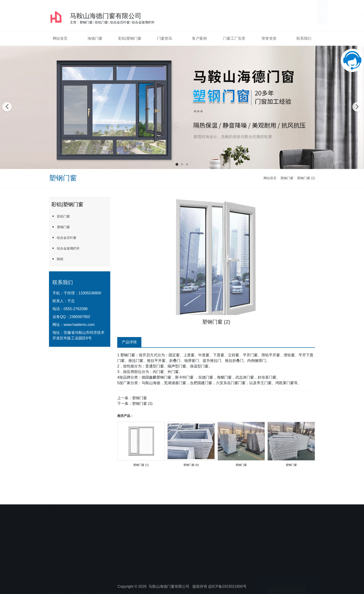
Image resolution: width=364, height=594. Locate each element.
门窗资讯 (165, 38)
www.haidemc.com (79, 325)
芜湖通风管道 (102, 504)
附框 (57, 259)
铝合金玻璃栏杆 (65, 248)
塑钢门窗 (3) (142, 404)
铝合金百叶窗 (64, 238)
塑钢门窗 (287, 178)
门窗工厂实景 (234, 38)
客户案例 (199, 38)
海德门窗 (95, 38)
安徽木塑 (143, 504)
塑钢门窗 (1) (141, 465)
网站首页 (60, 38)
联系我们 (304, 38)
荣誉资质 (269, 38)
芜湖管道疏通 (78, 504)
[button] (177, 164)
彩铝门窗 (61, 216)
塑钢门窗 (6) (191, 465)
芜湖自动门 (124, 504)
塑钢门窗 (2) (306, 178)
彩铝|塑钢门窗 (130, 38)
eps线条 (160, 504)
